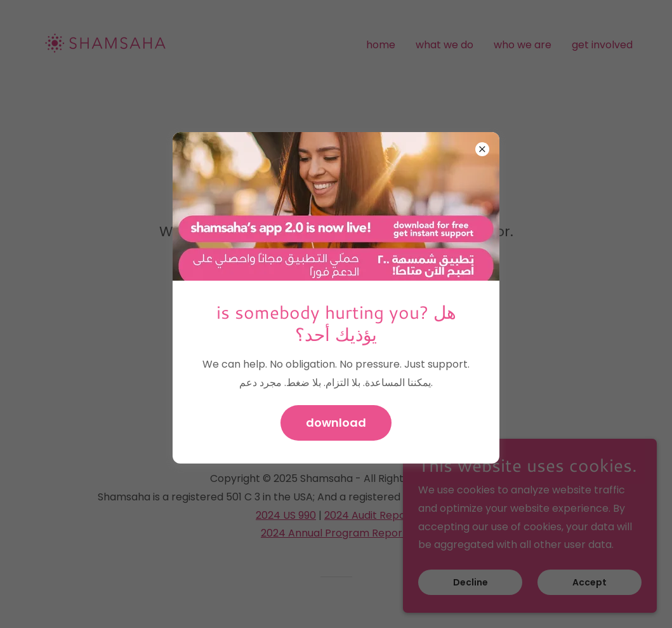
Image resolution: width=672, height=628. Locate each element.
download (336, 423)
